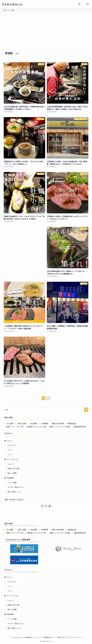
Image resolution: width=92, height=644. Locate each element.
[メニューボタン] (88, 4)
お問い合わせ (62, 637)
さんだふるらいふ (12, 4)
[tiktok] (46, 506)
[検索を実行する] (86, 410)
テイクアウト (12, 445)
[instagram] (42, 506)
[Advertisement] (46, 28)
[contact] (50, 506)
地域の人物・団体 (14, 468)
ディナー (10, 450)
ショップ (11, 464)
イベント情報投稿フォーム (47, 637)
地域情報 (10, 478)
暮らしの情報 (12, 473)
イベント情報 (12, 483)
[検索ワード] (46, 410)
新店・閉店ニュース (14, 492)
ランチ (10, 454)
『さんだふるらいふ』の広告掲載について (23, 637)
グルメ (9, 441)
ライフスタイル (13, 459)
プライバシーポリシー (75, 637)
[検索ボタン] (79, 4)
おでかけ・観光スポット (16, 487)
